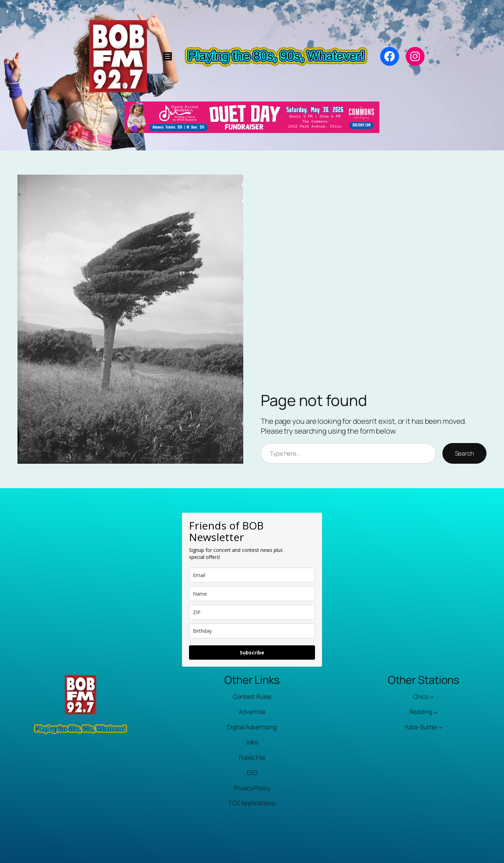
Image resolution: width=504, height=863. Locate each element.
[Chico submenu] (432, 697)
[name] (252, 594)
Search (464, 453)
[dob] (252, 631)
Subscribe (252, 652)
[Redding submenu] (435, 712)
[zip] (252, 612)
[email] (252, 575)
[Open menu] (168, 56)
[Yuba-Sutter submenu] (441, 727)
